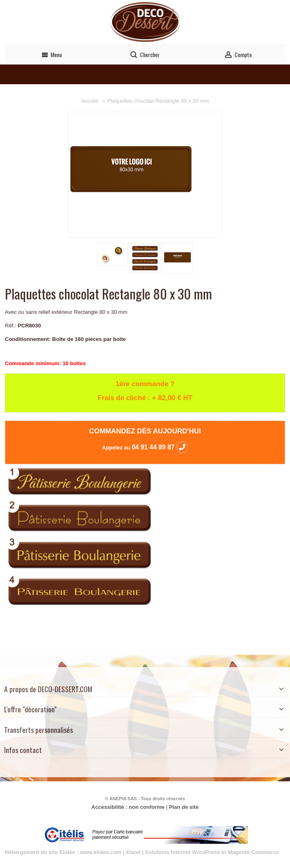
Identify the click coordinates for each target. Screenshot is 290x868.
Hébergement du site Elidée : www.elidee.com (63, 852)
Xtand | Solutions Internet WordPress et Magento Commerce (203, 852)
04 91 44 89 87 (160, 447)
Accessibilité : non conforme (128, 807)
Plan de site (184, 807)
